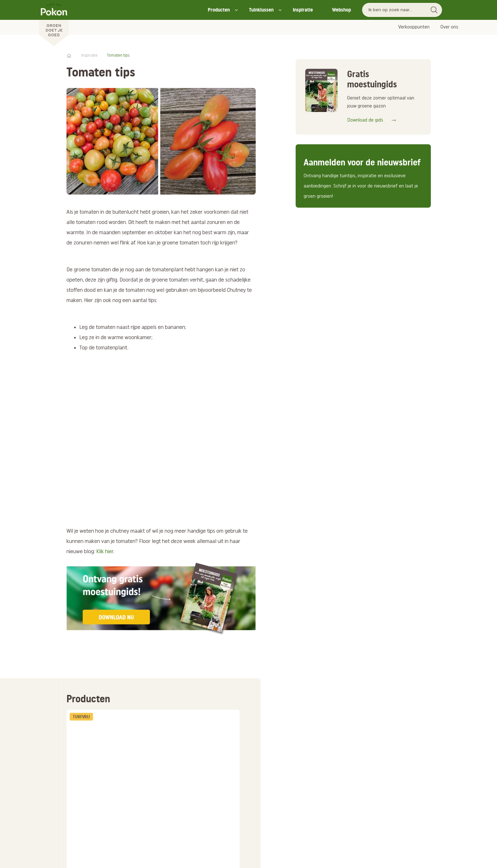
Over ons (449, 27)
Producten (219, 10)
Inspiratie (303, 10)
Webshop (342, 10)
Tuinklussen (261, 10)
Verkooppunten (414, 27)
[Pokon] (54, 23)
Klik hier (105, 552)
